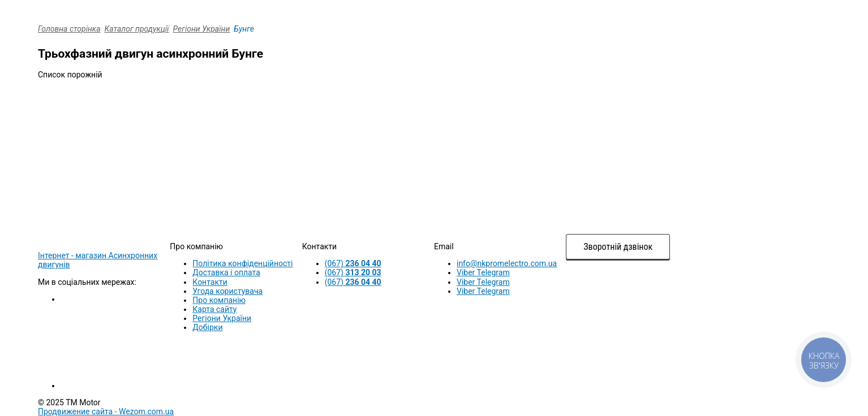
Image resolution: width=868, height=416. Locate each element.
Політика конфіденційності (242, 263)
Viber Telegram (483, 272)
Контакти (210, 282)
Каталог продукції (137, 29)
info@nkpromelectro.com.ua (507, 263)
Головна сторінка (69, 29)
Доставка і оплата (226, 272)
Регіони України (202, 29)
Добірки (207, 327)
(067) (353, 263)
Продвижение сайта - (106, 411)
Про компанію (219, 300)
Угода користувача (227, 291)
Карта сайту (214, 309)
